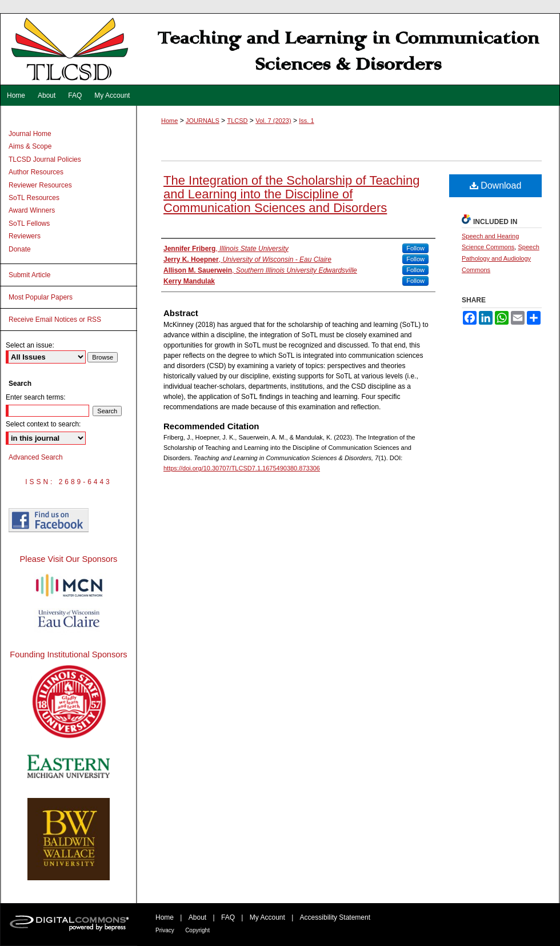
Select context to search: (43, 424)
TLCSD (237, 121)
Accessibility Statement (335, 917)
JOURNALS (203, 121)
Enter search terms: (36, 397)
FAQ (228, 917)
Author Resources (36, 172)
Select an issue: (30, 345)
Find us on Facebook (49, 520)
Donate (20, 249)
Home (169, 121)
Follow (415, 248)
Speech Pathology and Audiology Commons (501, 258)
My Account (267, 917)
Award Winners (32, 210)
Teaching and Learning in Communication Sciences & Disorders (280, 49)
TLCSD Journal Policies (45, 159)
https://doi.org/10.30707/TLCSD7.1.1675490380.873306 (242, 468)
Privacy (165, 930)
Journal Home (30, 134)
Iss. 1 (306, 121)
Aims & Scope (30, 146)
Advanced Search (36, 457)
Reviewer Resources (40, 185)
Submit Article (29, 275)
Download (496, 185)
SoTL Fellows (29, 223)
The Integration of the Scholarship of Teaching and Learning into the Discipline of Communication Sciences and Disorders (291, 194)
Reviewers (25, 236)
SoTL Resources (34, 198)
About (197, 917)
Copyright (197, 930)
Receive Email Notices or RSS (55, 320)
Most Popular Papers (41, 297)
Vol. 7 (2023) (273, 121)
